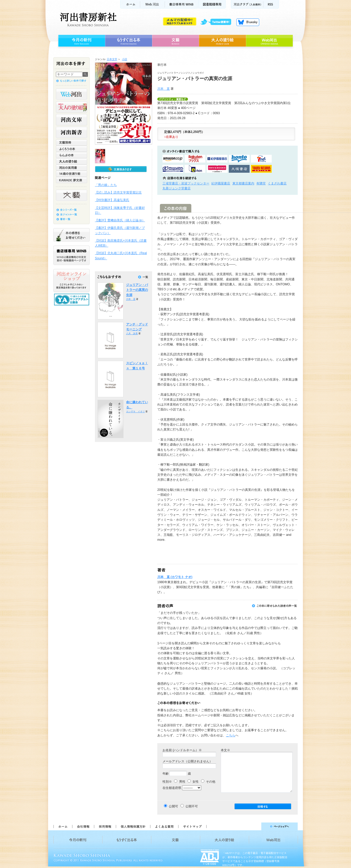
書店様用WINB (182, 4)
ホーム (130, 4)
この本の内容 (176, 208)
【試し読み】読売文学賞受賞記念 (118, 192)
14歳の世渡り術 (71, 174)
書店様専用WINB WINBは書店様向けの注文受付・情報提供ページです (71, 255)
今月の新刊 (81, 41)
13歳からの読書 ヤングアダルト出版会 (72, 300)
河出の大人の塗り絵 (71, 107)
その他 (208, 782)
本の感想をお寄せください (71, 235)
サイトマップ (192, 826)
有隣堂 (261, 183)
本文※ (225, 750)
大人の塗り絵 (222, 41)
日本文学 (112, 59)
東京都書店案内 (243, 183)
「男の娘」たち (106, 185)
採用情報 (105, 826)
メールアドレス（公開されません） (187, 761)
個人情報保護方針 (133, 826)
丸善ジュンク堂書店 (177, 188)
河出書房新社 (87, 20)
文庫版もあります (121, 169)
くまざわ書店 (277, 183)
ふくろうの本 (71, 149)
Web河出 (152, 4)
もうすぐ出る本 (129, 41)
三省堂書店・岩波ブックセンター (186, 183)
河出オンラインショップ (71, 281)
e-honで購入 (195, 169)
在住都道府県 (172, 788)
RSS (271, 4)
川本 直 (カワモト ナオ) (175, 577)
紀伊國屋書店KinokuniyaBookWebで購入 (217, 159)
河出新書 (71, 132)
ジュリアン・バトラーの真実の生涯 (137, 290)
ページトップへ (254, 826)
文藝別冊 (71, 143)
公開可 (173, 806)
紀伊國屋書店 (221, 183)
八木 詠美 (132, 333)
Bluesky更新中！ (248, 22)
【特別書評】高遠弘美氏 (112, 200)
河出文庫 (71, 120)
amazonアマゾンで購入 (173, 159)
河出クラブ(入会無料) (247, 4)
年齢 (166, 774)
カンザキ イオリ (135, 412)
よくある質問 (164, 826)
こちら (231, 735)
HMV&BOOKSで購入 (217, 169)
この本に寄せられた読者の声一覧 (275, 606)
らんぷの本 (71, 155)
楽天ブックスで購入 (195, 159)
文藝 (175, 41)
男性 (180, 782)
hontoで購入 (239, 159)
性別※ (167, 782)
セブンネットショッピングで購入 (261, 159)
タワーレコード (261, 169)
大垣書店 (239, 169)
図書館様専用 (212, 4)
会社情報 (83, 826)
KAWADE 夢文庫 (71, 180)
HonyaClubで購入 (173, 169)
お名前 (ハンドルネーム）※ (182, 750)
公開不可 (192, 806)
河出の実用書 (71, 168)
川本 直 (164, 89)
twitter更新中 (217, 22)
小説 (125, 59)
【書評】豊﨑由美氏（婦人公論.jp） (120, 220)
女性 (193, 782)
